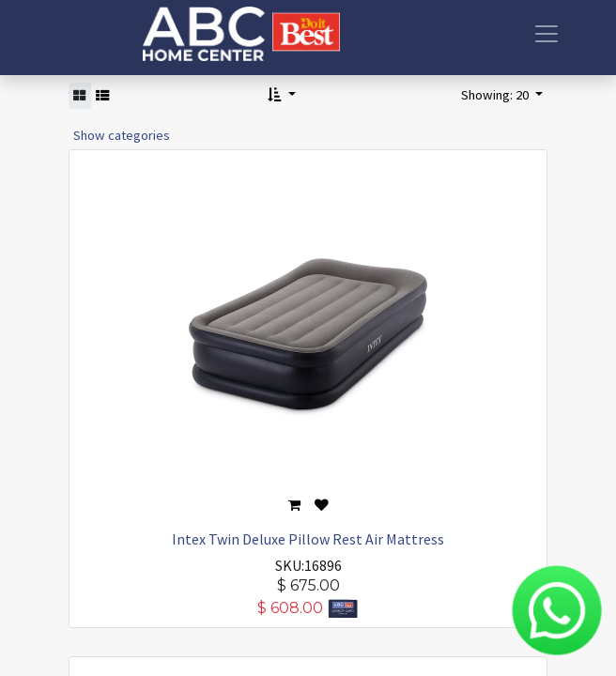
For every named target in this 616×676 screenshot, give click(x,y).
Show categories (122, 135)
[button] (282, 96)
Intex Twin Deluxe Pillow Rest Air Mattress (308, 539)
